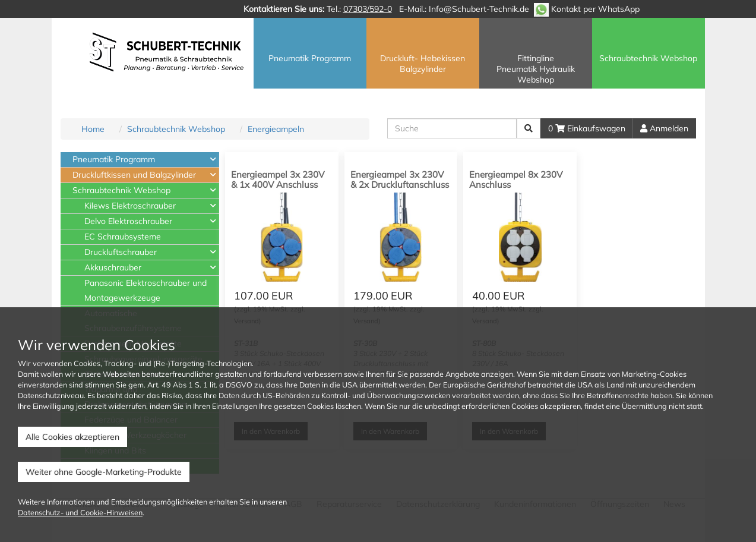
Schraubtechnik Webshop (176, 129)
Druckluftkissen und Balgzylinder (134, 175)
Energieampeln (276, 129)
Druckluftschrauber (121, 252)
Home (93, 129)
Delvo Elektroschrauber (128, 221)
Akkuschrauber (113, 267)
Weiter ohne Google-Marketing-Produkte (104, 472)
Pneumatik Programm (114, 159)
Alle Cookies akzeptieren (72, 437)
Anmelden (664, 128)
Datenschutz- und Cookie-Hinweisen (80, 512)
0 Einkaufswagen (587, 128)
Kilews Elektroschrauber (130, 206)
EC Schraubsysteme (123, 237)
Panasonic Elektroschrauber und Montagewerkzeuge (145, 290)
